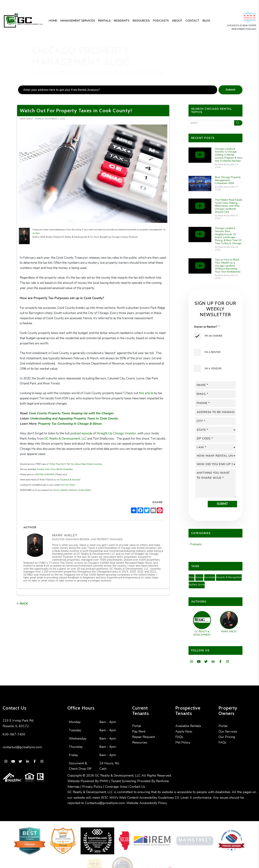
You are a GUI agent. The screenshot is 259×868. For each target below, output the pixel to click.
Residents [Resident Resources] (122, 21)
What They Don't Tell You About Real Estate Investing (75, 464)
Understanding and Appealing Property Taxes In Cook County (74, 418)
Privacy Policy (92, 787)
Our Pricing (227, 737)
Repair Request (144, 737)
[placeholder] (118, 90)
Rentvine (163, 781)
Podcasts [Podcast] (161, 21)
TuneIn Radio (84, 490)
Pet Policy (183, 742)
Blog (206, 21)
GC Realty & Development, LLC (65, 439)
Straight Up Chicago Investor (116, 433)
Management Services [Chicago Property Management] (78, 21)
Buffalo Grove (197, 585)
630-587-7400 (14, 734)
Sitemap (73, 787)
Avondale (210, 577)
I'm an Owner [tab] (213, 336)
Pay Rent (139, 731)
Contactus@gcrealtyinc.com (105, 803)
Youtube (75, 480)
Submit (230, 90)
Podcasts (196, 544)
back (22, 604)
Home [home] (53, 21)
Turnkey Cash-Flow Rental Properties (54, 469)
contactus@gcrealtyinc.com (22, 747)
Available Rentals (188, 726)
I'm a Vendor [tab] (213, 369)
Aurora (199, 577)
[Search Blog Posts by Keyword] (211, 123)
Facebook (64, 480)
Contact (192, 21)
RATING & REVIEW (45, 474)
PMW (104, 781)
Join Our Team (67, 485)
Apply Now (184, 731)
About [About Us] (177, 21)
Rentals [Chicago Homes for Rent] (104, 21)
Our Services (228, 731)
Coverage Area (116, 787)
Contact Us (137, 787)
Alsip (192, 577)
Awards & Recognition (229, 577)
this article (146, 393)
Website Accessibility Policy (147, 803)
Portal (137, 726)
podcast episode (81, 433)
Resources (141, 21)
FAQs (179, 737)
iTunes (56, 490)
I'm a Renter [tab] (213, 352)
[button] (192, 662)
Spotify (64, 490)
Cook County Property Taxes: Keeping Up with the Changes (71, 413)
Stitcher (72, 490)
